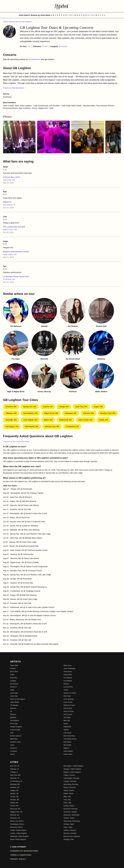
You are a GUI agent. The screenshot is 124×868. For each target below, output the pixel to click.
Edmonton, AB (15, 818)
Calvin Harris (68, 754)
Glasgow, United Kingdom (72, 769)
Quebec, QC (14, 794)
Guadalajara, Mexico (17, 824)
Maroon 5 (13, 687)
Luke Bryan (67, 733)
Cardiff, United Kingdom (18, 830)
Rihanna (13, 714)
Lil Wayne (13, 751)
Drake (12, 675)
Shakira (66, 730)
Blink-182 (67, 721)
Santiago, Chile (69, 839)
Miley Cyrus (68, 665)
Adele (12, 690)
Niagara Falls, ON (16, 812)
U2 (11, 711)
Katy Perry (14, 678)
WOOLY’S (7, 202)
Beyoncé (13, 708)
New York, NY (15, 766)
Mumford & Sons (69, 705)
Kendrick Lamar (16, 742)
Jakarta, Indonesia (70, 830)
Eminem (13, 669)
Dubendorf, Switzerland (72, 815)
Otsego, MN (64, 407)
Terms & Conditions (21, 855)
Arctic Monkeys (69, 699)
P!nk (12, 733)
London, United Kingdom (19, 833)
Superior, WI (48, 407)
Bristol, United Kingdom (18, 839)
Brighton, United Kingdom (72, 772)
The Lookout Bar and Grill (14, 227)
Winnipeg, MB (15, 784)
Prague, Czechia (69, 775)
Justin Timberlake (70, 669)
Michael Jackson (16, 736)
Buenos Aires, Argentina (72, 836)
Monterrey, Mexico (16, 827)
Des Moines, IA (9, 205)
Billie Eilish (14, 739)
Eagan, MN (98, 407)
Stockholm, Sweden (70, 812)
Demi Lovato (68, 714)
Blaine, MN (48, 420)
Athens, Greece (69, 790)
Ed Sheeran (14, 684)
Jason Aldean (68, 751)
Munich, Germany (70, 787)
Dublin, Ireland (68, 794)
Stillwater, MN (11, 413)
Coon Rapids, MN (30, 420)
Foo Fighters (68, 678)
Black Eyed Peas (69, 736)
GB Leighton (27, 22)
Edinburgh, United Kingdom (20, 836)
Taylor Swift (14, 665)
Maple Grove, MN (10, 230)
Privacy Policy (18, 859)
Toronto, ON (14, 806)
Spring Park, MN (30, 407)
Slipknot (66, 748)
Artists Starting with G (12, 22)
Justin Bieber (15, 702)
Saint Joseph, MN (85, 420)
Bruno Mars (14, 672)
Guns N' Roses (69, 711)
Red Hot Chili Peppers (18, 699)
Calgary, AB (14, 790)
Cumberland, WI (72, 426)
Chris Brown (68, 672)
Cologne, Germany (70, 781)
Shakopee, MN (71, 413)
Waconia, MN (88, 413)
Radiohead (67, 727)
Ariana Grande (15, 730)
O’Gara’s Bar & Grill (11, 177)
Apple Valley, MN (10, 254)
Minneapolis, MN (32, 426)
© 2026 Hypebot (18, 847)
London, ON (14, 797)
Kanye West (68, 675)
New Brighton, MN (30, 413)
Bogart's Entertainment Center (16, 252)
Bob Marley (67, 742)
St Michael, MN (9, 279)
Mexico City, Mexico (17, 821)
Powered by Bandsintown (24, 851)
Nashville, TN (15, 778)
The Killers (67, 718)
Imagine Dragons (16, 727)
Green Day (14, 724)
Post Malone (68, 681)
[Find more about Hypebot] (62, 6)
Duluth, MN (104, 420)
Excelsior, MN (11, 407)
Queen (12, 754)
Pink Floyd (67, 696)
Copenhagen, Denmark (71, 778)
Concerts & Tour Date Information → (17, 442)
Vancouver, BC (15, 809)
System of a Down (70, 693)
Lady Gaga (14, 693)
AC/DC (66, 690)
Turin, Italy (67, 800)
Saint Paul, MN (9, 180)
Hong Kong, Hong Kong (72, 821)
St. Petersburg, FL (16, 781)
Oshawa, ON (15, 800)
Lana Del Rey (68, 687)
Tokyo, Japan (68, 827)
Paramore (14, 748)
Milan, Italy (67, 797)
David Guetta (68, 702)
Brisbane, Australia (70, 833)
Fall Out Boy (68, 708)
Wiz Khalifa (67, 745)
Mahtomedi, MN (65, 420)
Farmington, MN (12, 426)
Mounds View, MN (52, 426)
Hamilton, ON (15, 787)
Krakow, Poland (69, 806)
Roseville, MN (11, 420)
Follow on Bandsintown (15, 88)
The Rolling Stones (70, 739)
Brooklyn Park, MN (108, 413)
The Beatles (14, 705)
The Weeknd (14, 721)
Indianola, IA (14, 769)
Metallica (13, 718)
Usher (12, 745)
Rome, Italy (67, 803)
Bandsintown (35, 59)
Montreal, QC (15, 815)
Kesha (66, 724)
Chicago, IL (14, 772)
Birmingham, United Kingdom (74, 766)
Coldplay (13, 681)
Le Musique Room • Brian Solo (16, 276)
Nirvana (66, 684)
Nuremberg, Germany (71, 784)
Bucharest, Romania (71, 809)
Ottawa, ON (14, 803)
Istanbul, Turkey (69, 818)
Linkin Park (14, 696)
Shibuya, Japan (69, 824)
